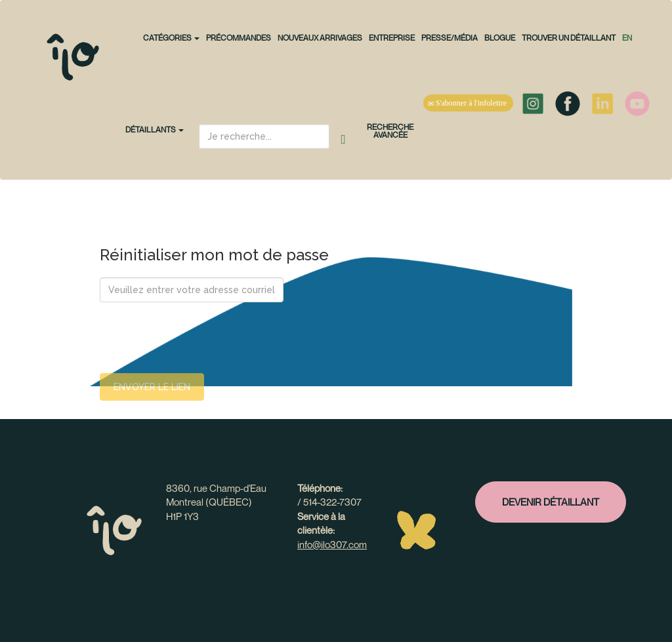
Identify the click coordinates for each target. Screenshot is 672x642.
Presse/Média (450, 38)
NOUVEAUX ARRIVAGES (320, 38)
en (627, 38)
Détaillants (155, 130)
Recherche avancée (390, 131)
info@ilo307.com (332, 544)
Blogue (500, 38)
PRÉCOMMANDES (239, 38)
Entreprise (392, 38)
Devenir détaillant (551, 502)
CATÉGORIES (171, 38)
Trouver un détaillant (569, 38)
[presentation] (199, 338)
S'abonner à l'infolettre (468, 103)
